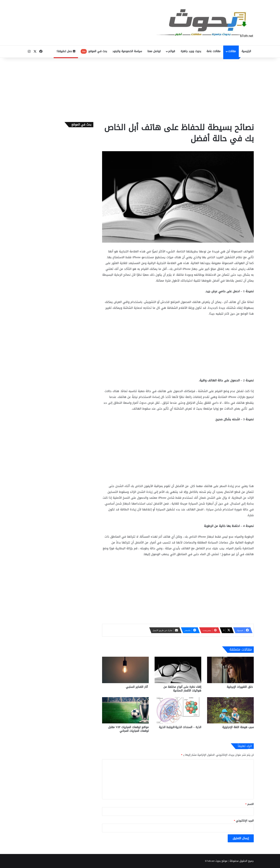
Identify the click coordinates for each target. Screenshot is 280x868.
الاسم (250, 804)
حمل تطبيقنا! (66, 51)
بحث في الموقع (94, 51)
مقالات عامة (213, 51)
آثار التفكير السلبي (137, 687)
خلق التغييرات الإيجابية (240, 687)
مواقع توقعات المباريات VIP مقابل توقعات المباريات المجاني (128, 729)
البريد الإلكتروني (244, 821)
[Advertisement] (140, 89)
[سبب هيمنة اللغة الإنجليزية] (230, 710)
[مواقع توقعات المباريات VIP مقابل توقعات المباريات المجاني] (125, 710)
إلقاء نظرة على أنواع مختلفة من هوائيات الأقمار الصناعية (182, 689)
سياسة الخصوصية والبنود (127, 51)
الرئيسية (246, 51)
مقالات (232, 51)
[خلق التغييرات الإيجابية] (230, 670)
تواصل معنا (154, 51)
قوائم (172, 51)
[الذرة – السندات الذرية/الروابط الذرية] (178, 710)
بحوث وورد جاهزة (191, 51)
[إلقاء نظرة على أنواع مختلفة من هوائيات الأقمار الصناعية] (178, 670)
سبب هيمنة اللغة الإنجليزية (238, 727)
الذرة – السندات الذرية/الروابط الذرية (180, 727)
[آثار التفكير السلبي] (125, 670)
